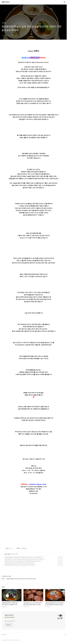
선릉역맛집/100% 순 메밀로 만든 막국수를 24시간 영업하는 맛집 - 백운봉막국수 (23, 557)
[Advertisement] (33, 527)
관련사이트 (4, 635)
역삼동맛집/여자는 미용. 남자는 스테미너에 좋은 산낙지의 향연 (19, 565)
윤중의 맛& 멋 (6, 2)
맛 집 (6, 554)
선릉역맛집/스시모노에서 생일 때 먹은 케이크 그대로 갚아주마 (19, 563)
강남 (9, 554)
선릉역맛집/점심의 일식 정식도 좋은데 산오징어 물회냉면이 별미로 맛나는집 (22, 561)
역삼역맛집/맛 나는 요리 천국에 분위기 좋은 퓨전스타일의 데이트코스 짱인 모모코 (24, 559)
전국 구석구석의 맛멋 (10, 621)
